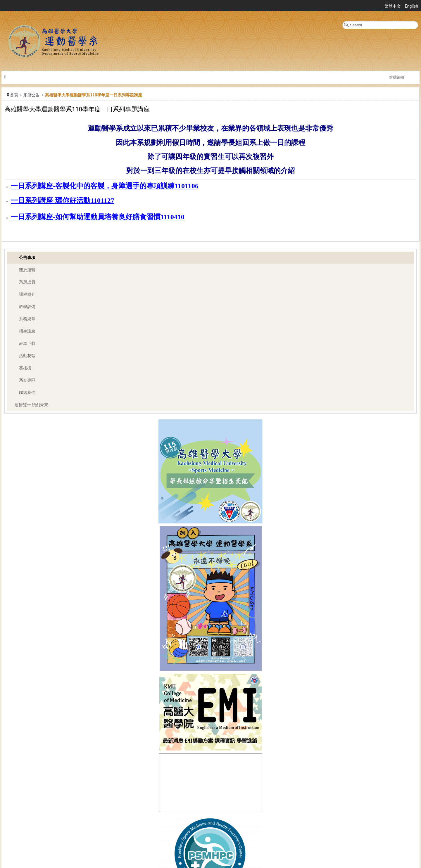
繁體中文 (393, 6)
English (411, 6)
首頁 (14, 95)
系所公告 (32, 95)
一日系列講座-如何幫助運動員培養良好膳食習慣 (86, 217)
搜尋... (343, 21)
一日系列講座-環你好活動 (51, 200)
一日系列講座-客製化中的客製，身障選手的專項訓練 (93, 186)
